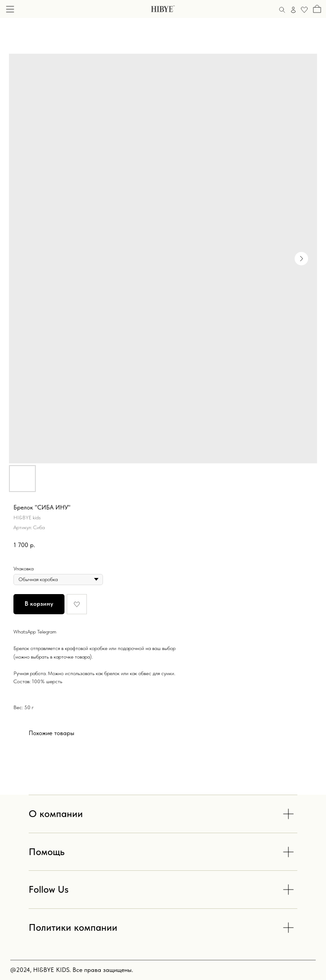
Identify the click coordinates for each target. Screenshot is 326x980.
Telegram (47, 632)
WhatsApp (25, 632)
